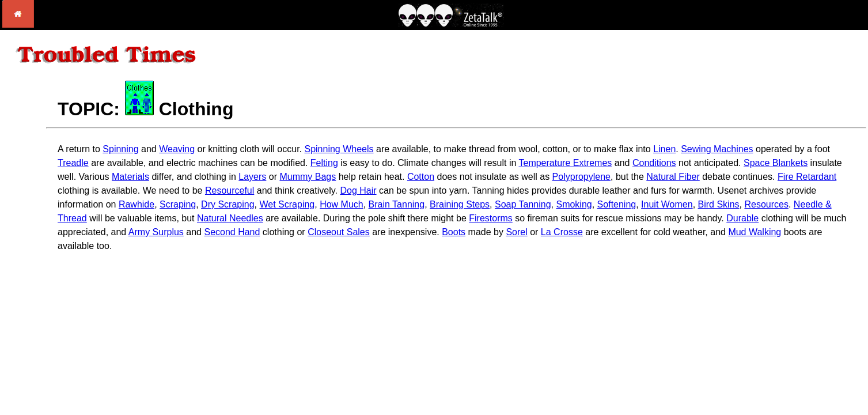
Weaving (177, 149)
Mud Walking (755, 232)
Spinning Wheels (339, 149)
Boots (454, 232)
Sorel (516, 232)
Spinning (120, 149)
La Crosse (562, 232)
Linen (664, 149)
